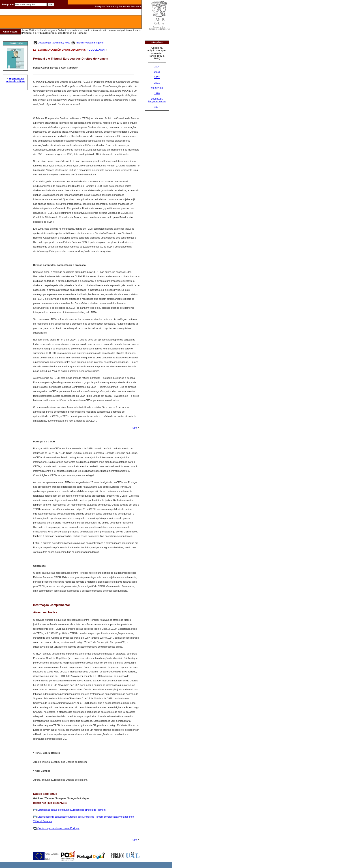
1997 (157, 107)
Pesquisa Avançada (106, 6)
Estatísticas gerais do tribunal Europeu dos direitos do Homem (72, 810)
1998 (157, 93)
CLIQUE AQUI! (97, 50)
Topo (134, 428)
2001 (157, 83)
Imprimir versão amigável (90, 43)
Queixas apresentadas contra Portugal (58, 828)
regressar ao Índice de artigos (15, 80)
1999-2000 (157, 88)
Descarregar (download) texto (54, 43)
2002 (157, 77)
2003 (157, 72)
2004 (157, 67)
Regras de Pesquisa (130, 6)
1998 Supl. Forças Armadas (157, 100)
